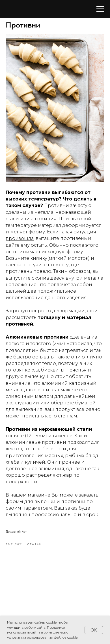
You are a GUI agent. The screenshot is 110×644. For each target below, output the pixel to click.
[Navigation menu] (100, 9)
